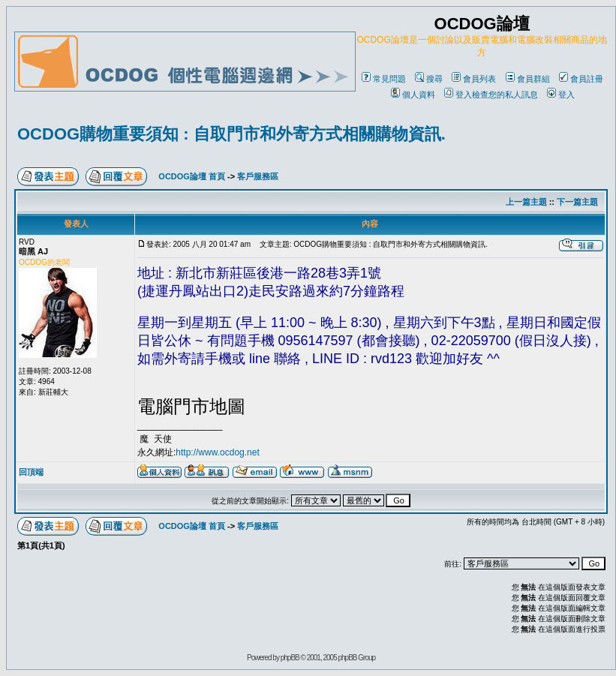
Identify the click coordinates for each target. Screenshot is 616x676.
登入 (561, 95)
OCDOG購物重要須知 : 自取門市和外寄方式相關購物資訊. (231, 134)
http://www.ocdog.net (217, 452)
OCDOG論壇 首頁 (192, 176)
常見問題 (384, 79)
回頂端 (31, 472)
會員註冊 (581, 79)
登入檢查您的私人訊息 (491, 95)
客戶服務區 (258, 176)
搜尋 (429, 79)
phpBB (290, 658)
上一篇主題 (526, 202)
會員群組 (528, 79)
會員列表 (474, 79)
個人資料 (413, 95)
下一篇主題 (577, 202)
